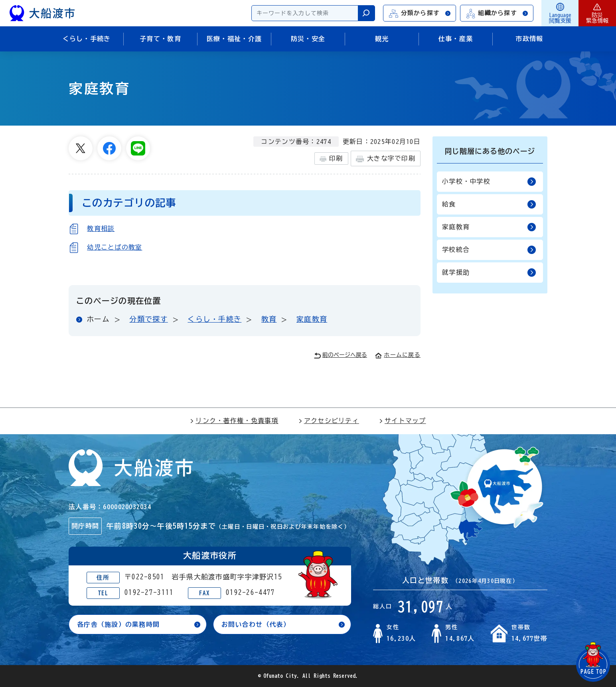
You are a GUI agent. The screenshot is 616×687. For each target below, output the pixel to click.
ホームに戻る (398, 355)
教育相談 (101, 228)
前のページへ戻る (341, 355)
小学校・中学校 (489, 182)
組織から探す (497, 13)
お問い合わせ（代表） (256, 624)
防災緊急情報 (597, 13)
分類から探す (420, 13)
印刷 (331, 159)
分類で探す (148, 319)
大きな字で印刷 (386, 159)
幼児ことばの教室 (115, 247)
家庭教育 (312, 319)
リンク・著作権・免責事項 (234, 421)
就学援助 (489, 273)
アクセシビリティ (329, 421)
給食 (489, 204)
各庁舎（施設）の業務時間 (118, 624)
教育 (269, 319)
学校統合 (489, 250)
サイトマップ (403, 421)
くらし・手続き (214, 319)
